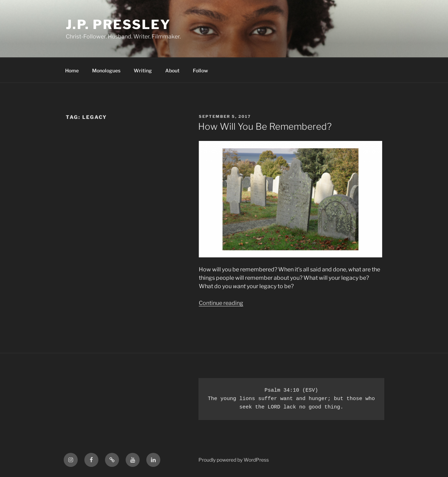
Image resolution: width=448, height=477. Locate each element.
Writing (143, 70)
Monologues (106, 70)
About (172, 70)
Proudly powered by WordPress (234, 460)
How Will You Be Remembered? (265, 126)
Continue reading (221, 303)
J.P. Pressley (118, 24)
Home (72, 70)
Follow (200, 70)
